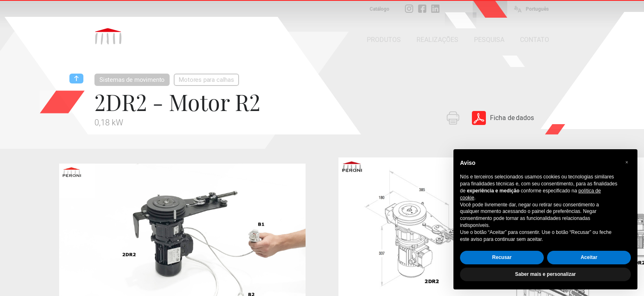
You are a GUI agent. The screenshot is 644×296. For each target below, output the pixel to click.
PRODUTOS (384, 40)
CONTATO (535, 40)
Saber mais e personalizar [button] (545, 274)
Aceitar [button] (589, 257)
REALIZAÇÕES (437, 40)
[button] (627, 162)
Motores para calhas (206, 80)
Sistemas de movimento (132, 80)
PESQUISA (489, 40)
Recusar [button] (502, 257)
